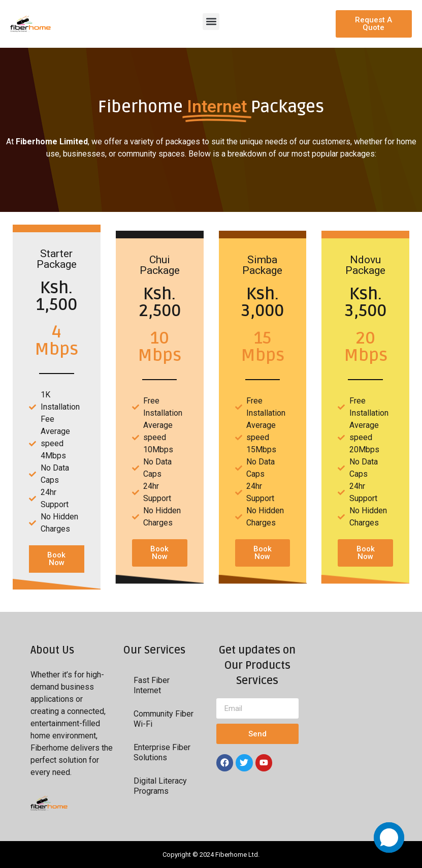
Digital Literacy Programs (160, 786)
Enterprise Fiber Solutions (162, 752)
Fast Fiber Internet (152, 685)
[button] (211, 22)
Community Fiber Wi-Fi (164, 719)
